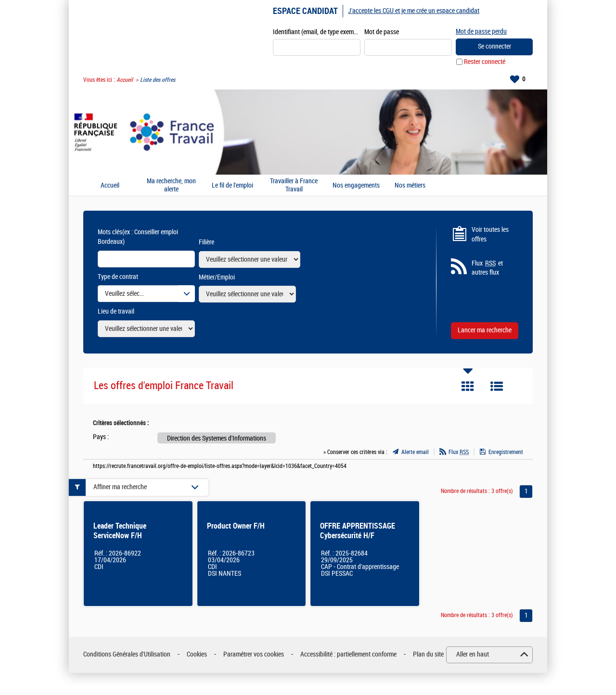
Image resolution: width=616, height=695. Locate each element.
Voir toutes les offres (490, 234)
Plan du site (428, 654)
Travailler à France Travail (294, 185)
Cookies (197, 654)
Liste (497, 386)
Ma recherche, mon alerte (171, 185)
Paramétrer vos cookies (254, 654)
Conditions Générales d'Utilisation (127, 654)
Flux (459, 452)
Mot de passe (382, 32)
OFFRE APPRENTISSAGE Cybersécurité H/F (358, 531)
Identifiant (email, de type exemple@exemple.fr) (317, 32)
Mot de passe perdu (481, 32)
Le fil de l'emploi (232, 186)
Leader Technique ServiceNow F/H (120, 531)
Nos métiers (410, 186)
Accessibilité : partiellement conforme (348, 654)
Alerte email (415, 452)
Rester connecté (485, 62)
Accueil (125, 80)
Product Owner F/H (236, 526)
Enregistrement (506, 452)
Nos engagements (356, 186)
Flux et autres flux (487, 268)
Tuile (468, 386)
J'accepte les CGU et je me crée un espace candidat (414, 11)
